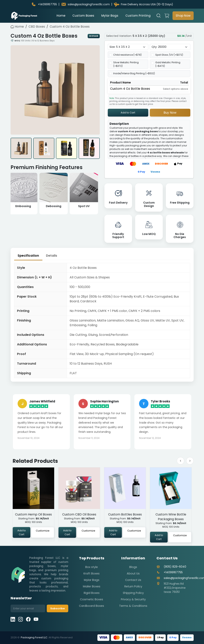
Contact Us (133, 580)
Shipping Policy (133, 593)
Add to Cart (128, 113)
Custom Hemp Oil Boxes (33, 514)
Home (61, 16)
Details (52, 256)
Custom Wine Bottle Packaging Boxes (171, 517)
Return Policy (133, 586)
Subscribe (58, 608)
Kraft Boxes (92, 573)
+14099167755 (173, 572)
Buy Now (170, 113)
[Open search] (159, 16)
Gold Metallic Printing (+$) (168, 64)
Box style (92, 567)
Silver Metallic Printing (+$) (126, 64)
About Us (133, 573)
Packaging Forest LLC (34, 637)
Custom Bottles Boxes (125, 514)
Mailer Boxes (92, 586)
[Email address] (28, 609)
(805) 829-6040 (175, 567)
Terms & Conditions (133, 606)
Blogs (133, 567)
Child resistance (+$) (127, 55)
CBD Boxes (37, 27)
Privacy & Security (133, 599)
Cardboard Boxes (92, 606)
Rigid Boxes (92, 593)
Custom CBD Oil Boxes (79, 514)
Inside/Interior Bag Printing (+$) (134, 73)
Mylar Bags (110, 16)
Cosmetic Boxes (92, 599)
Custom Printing (138, 16)
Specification (28, 256)
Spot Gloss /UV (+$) (169, 55)
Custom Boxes (83, 16)
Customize (43, 531)
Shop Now (183, 16)
